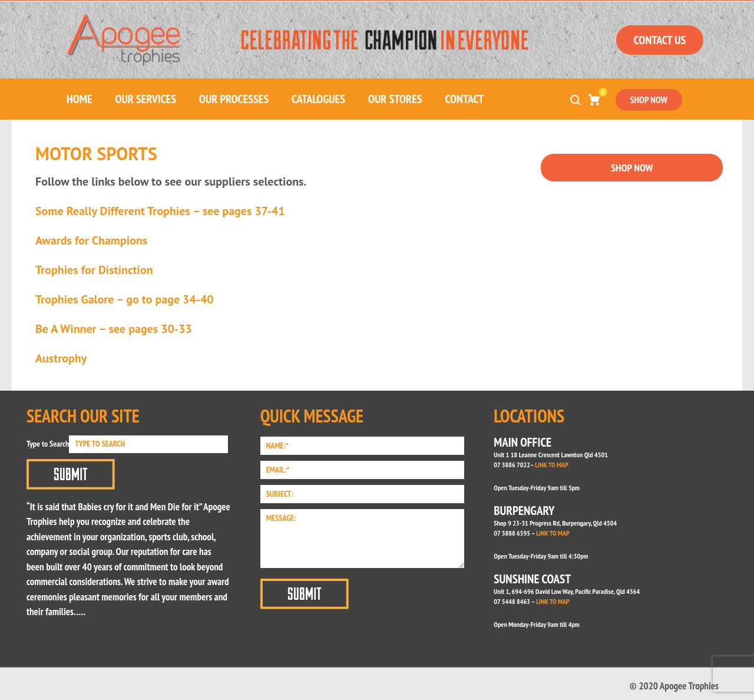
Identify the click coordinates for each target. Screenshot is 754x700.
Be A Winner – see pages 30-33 (114, 329)
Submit (71, 474)
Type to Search (48, 444)
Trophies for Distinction (94, 270)
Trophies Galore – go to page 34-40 (125, 299)
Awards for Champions (91, 240)
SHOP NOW (649, 100)
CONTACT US (660, 40)
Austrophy (61, 358)
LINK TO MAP (551, 465)
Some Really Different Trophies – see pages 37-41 (160, 211)
